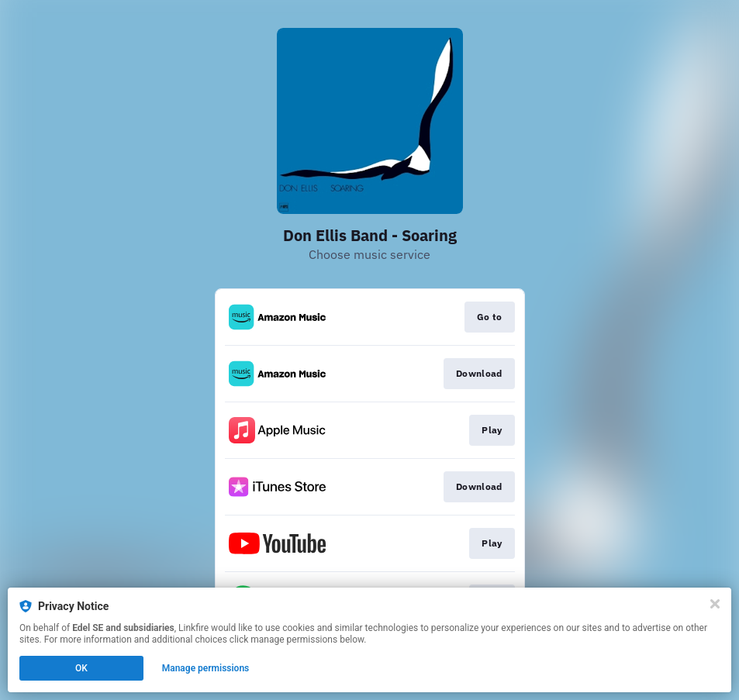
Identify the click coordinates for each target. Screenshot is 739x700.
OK (81, 668)
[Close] (715, 604)
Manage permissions (206, 668)
